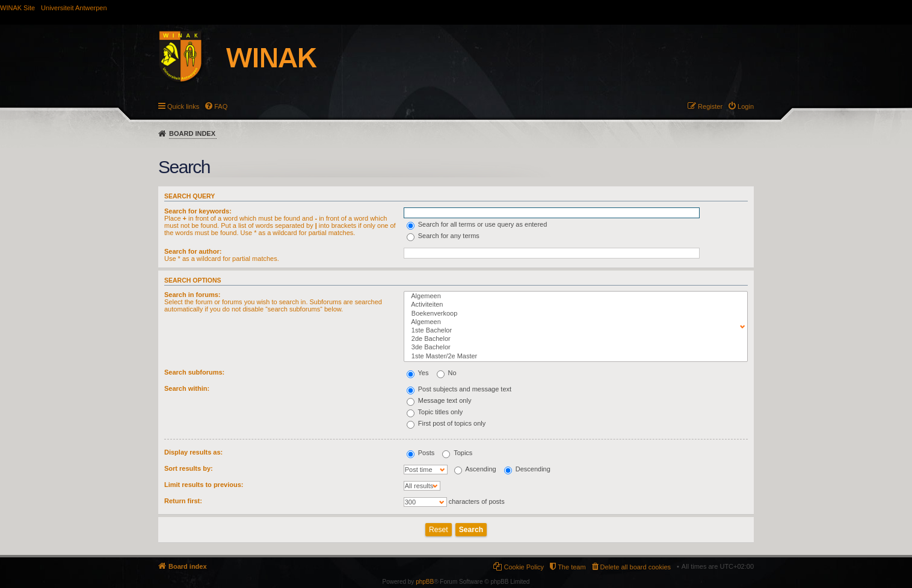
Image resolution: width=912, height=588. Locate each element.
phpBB (425, 582)
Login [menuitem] (746, 106)
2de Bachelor (573, 339)
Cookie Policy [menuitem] (524, 567)
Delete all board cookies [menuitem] (636, 567)
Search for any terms (443, 236)
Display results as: (193, 452)
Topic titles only (435, 412)
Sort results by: (189, 468)
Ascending (475, 469)
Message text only (439, 400)
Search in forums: (193, 295)
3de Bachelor (573, 348)
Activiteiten (573, 305)
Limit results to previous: (204, 485)
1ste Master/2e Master (573, 357)
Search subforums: (194, 372)
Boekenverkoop (573, 314)
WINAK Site (17, 8)
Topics (457, 453)
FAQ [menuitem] (221, 106)
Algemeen (573, 296)
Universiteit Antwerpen (74, 8)
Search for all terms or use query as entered (477, 224)
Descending (527, 469)
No (447, 373)
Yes (418, 373)
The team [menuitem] (572, 567)
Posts (421, 453)
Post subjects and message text (459, 389)
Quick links (183, 106)
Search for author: (193, 251)
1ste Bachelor (573, 331)
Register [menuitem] (710, 106)
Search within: (187, 388)
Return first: (183, 501)
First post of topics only (446, 423)
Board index (192, 133)
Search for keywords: (198, 211)
